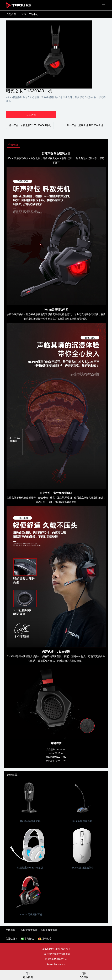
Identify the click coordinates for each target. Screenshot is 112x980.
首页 (24, 14)
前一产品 (30, 125)
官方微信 (28, 939)
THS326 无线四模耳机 (30, 915)
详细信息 (13, 145)
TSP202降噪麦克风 (82, 821)
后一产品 (85, 125)
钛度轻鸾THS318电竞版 (30, 868)
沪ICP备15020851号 (56, 959)
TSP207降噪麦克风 (30, 821)
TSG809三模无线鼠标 (82, 868)
